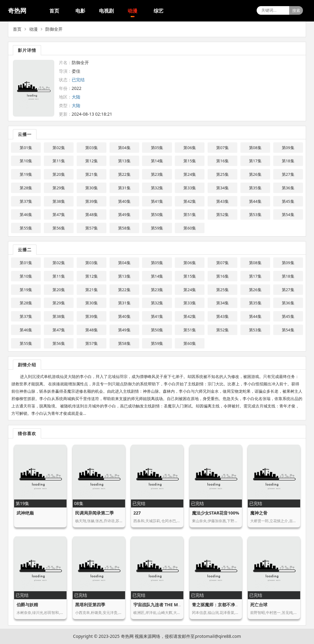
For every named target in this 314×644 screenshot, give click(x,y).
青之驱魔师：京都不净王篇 (218, 605)
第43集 (222, 201)
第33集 (190, 188)
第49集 (124, 214)
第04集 (124, 148)
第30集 (92, 188)
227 (137, 513)
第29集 (59, 188)
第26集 (255, 174)
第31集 (124, 188)
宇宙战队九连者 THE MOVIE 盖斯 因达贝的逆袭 (179, 605)
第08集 (255, 148)
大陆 (76, 97)
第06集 (190, 148)
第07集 (222, 148)
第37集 (26, 201)
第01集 (26, 148)
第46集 (26, 214)
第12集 (92, 161)
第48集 (92, 214)
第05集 (157, 148)
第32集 (157, 188)
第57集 (92, 228)
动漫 (132, 11)
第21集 (92, 174)
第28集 (26, 188)
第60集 (190, 228)
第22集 (124, 174)
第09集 (288, 148)
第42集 (190, 201)
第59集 (157, 228)
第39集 (92, 201)
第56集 (59, 228)
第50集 (157, 214)
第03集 (92, 148)
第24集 (190, 174)
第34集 (222, 188)
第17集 (255, 161)
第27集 (288, 174)
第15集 (190, 161)
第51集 (190, 214)
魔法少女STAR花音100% (216, 513)
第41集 (157, 201)
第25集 (222, 174)
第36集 (288, 188)
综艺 (159, 11)
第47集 (59, 214)
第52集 (222, 214)
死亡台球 (259, 605)
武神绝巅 (25, 513)
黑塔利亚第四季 (90, 605)
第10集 (26, 161)
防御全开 (54, 29)
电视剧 (106, 11)
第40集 (124, 201)
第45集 (288, 201)
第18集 (288, 161)
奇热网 (17, 11)
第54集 (288, 214)
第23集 (157, 174)
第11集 (59, 161)
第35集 (255, 188)
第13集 (124, 161)
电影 (80, 11)
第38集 (59, 201)
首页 (54, 11)
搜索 (296, 11)
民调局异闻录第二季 (94, 513)
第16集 (222, 161)
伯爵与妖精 (27, 605)
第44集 (255, 201)
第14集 (157, 161)
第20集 (59, 174)
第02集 (59, 148)
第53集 (255, 214)
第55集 (26, 228)
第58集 (124, 228)
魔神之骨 (259, 513)
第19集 (26, 174)
